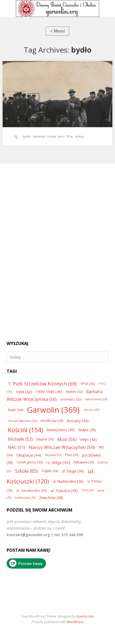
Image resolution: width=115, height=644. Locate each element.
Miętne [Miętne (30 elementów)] (45, 439)
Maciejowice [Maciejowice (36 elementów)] (61, 430)
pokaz (80, 136)
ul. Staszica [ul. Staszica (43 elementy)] (64, 490)
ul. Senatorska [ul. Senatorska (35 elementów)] (32, 490)
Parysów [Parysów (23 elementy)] (53, 455)
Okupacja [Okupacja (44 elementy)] (29, 455)
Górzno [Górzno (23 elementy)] (91, 410)
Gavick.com (85, 616)
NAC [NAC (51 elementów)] (17, 447)
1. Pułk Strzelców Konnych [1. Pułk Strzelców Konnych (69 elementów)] (42, 384)
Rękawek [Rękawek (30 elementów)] (84, 462)
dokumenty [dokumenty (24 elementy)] (96, 399)
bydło (27, 136)
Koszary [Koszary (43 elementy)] (78, 421)
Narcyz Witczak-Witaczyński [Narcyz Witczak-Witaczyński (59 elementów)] (62, 447)
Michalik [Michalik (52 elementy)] (20, 439)
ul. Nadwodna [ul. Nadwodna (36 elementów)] (68, 481)
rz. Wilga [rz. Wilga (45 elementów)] (58, 462)
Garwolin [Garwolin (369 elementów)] (53, 410)
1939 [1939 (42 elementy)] (24, 392)
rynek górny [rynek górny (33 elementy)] (30, 462)
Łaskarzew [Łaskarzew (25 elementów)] (25, 497)
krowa (52, 136)
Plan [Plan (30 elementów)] (72, 455)
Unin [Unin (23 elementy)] (88, 490)
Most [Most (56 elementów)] (67, 439)
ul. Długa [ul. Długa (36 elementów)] (73, 471)
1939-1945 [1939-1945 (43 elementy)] (49, 392)
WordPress (75, 622)
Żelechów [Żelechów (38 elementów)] (51, 498)
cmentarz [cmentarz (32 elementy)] (71, 399)
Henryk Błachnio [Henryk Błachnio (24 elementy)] (22, 421)
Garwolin (39, 136)
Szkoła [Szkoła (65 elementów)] (26, 471)
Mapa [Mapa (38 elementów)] (87, 430)
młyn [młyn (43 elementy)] (89, 439)
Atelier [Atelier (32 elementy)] (74, 392)
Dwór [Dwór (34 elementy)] (16, 410)
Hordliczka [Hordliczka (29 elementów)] (52, 421)
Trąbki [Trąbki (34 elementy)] (50, 471)
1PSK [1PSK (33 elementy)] (87, 384)
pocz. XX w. (66, 136)
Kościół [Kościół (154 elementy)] (26, 430)
